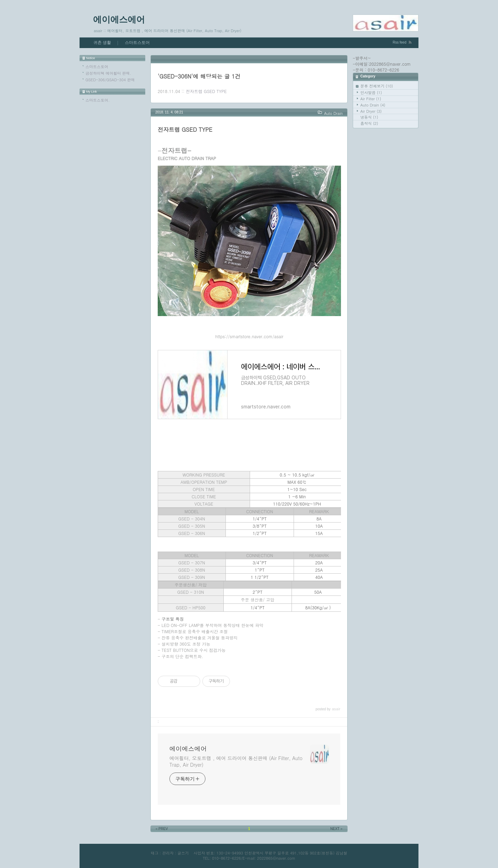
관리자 (168, 853)
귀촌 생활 (102, 43)
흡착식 (369, 123)
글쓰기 (183, 853)
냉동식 (369, 117)
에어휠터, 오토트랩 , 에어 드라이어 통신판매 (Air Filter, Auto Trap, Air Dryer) (236, 761)
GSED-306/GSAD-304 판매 (110, 80)
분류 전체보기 (377, 86)
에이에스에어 (119, 19)
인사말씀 (371, 93)
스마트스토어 (137, 43)
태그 (155, 853)
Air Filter (371, 99)
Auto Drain (373, 105)
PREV (161, 829)
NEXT (337, 829)
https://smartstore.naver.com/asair (250, 336)
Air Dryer (371, 111)
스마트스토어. (98, 100)
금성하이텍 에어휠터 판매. (108, 73)
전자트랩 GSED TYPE (206, 91)
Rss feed (400, 42)
